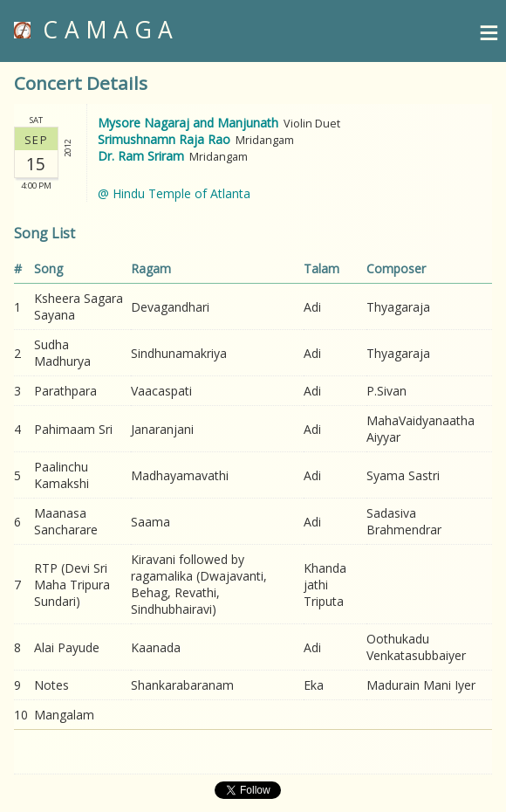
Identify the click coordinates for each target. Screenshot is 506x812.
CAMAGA (97, 30)
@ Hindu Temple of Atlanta (174, 193)
